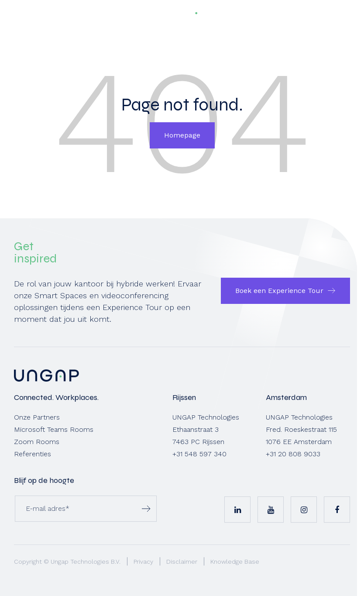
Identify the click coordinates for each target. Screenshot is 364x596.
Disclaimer (182, 562)
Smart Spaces (61, 295)
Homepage (182, 135)
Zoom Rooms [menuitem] (37, 442)
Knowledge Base (235, 562)
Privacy (143, 562)
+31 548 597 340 (199, 454)
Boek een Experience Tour (279, 291)
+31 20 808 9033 (293, 454)
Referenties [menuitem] (33, 454)
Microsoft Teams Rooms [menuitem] (54, 429)
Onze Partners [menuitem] (37, 417)
